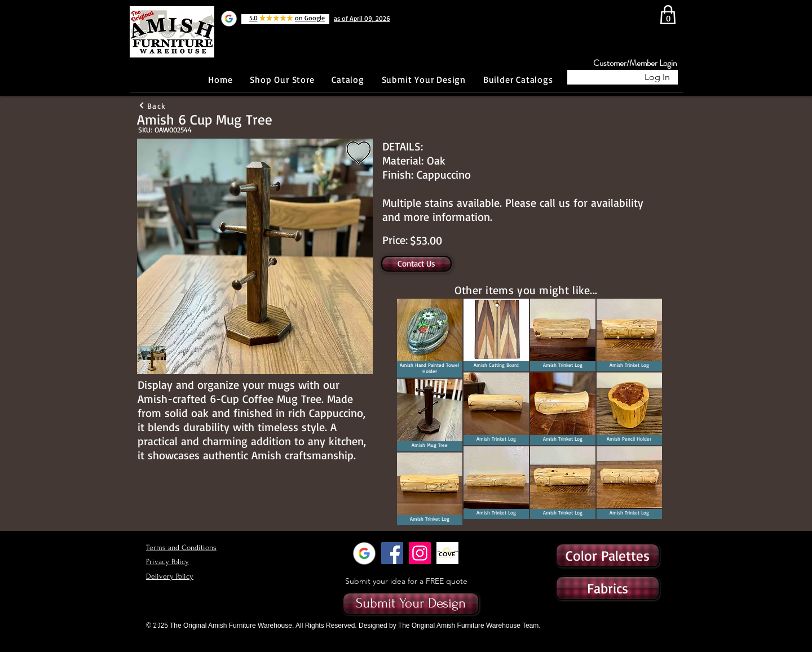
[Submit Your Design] (411, 604)
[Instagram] (420, 553)
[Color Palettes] (608, 555)
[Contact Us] (416, 264)
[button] (608, 588)
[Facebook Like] (172, 77)
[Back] (152, 105)
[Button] (98, 77)
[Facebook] (392, 553)
